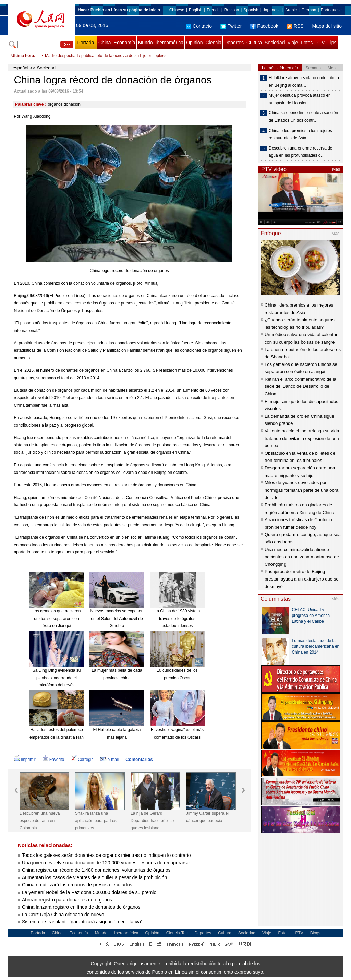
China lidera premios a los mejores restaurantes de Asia (300, 134)
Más (336, 169)
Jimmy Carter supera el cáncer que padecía (207, 817)
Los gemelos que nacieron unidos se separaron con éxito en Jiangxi (57, 618)
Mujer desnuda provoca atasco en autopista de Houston (300, 99)
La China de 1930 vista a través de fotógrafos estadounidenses (177, 618)
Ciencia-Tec (177, 933)
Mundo (146, 43)
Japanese (272, 10)
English (196, 10)
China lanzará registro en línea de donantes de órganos (81, 907)
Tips (332, 43)
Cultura (254, 43)
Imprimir (25, 760)
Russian (232, 10)
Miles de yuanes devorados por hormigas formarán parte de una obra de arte (301, 490)
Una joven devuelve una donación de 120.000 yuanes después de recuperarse (106, 863)
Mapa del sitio (327, 26)
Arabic (291, 10)
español (21, 68)
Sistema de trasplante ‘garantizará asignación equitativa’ (82, 922)
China (105, 43)
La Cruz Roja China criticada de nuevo (63, 915)
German (309, 10)
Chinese (177, 10)
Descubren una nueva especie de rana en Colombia (40, 821)
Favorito (53, 760)
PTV (320, 43)
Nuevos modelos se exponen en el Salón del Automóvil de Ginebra (117, 618)
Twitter (231, 26)
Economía (125, 43)
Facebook (264, 26)
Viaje (293, 43)
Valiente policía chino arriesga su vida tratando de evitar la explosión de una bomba (302, 438)
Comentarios (139, 759)
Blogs (315, 933)
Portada (86, 43)
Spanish (251, 10)
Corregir (82, 760)
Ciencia (213, 43)
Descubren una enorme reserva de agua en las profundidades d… (300, 152)
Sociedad (275, 43)
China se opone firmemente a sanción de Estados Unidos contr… (303, 117)
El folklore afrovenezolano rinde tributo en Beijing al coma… (304, 82)
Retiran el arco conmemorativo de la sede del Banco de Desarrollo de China (300, 386)
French (213, 10)
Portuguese (331, 10)
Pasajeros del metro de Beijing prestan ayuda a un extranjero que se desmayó (301, 579)
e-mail (109, 760)
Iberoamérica (169, 43)
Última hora (23, 56)
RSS (295, 26)
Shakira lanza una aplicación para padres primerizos (96, 821)
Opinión (194, 43)
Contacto (199, 26)
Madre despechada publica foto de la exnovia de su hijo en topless (106, 56)
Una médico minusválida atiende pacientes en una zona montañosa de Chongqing (302, 557)
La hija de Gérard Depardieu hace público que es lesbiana (152, 821)
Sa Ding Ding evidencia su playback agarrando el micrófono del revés (57, 678)
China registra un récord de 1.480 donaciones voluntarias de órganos (96, 870)
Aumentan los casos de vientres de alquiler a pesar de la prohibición (94, 877)
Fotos (307, 43)
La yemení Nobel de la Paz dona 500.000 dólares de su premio (89, 892)
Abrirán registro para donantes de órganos (67, 900)
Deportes (234, 43)
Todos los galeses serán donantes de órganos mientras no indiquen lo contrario (106, 855)
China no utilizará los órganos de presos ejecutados (77, 885)
